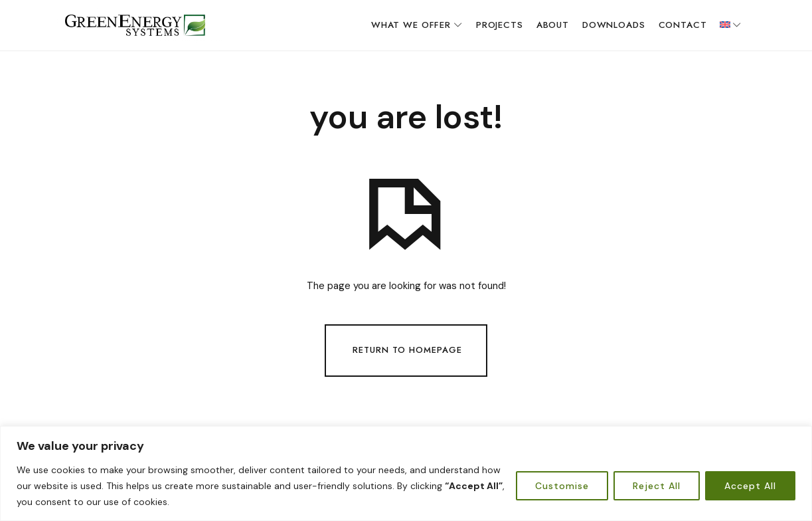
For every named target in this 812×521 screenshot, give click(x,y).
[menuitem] (731, 25)
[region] (406, 473)
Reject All (657, 486)
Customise (562, 486)
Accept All (750, 486)
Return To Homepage (407, 349)
